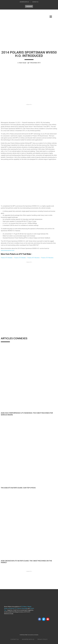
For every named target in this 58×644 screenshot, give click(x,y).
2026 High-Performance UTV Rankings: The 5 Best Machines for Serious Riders (27, 414)
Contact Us (35, 2)
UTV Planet (24, 607)
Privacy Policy (43, 639)
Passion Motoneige (22, 608)
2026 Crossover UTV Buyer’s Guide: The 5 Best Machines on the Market (26, 562)
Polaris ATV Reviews (33, 258)
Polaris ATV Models (7, 258)
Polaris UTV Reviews (47, 258)
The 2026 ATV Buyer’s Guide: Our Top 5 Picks (18, 488)
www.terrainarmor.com (8, 250)
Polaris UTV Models (20, 258)
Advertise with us (24, 2)
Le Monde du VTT (12, 608)
